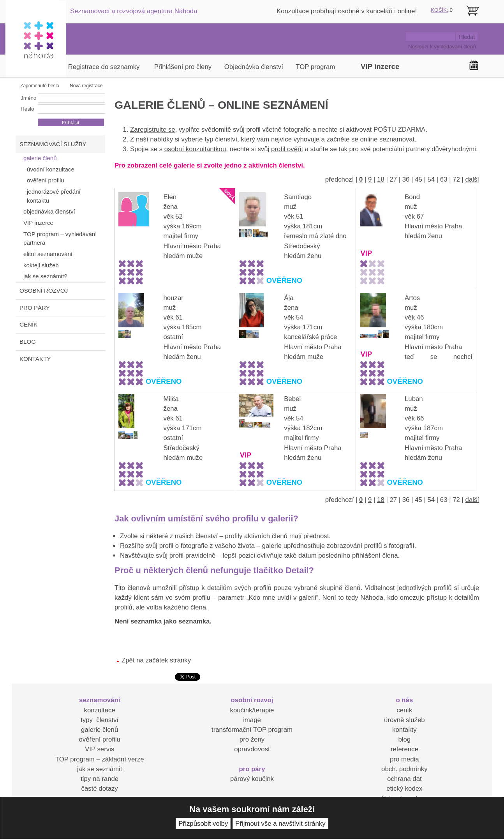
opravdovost (252, 749)
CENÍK (28, 324)
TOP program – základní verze (100, 759)
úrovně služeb (404, 720)
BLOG (28, 342)
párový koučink (252, 779)
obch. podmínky (404, 769)
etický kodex (404, 789)
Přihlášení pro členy (183, 67)
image (252, 720)
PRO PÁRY (35, 308)
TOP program (315, 67)
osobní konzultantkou (195, 149)
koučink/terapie (252, 710)
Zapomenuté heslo (40, 86)
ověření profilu (99, 739)
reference (404, 749)
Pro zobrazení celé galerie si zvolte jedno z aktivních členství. (210, 165)
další (472, 179)
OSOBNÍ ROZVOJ (44, 291)
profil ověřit (287, 149)
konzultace (100, 710)
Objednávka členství (254, 67)
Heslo (27, 109)
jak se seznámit (100, 769)
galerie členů (100, 730)
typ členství (221, 139)
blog (404, 739)
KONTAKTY (35, 359)
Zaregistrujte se (153, 130)
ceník (404, 710)
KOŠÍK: (440, 10)
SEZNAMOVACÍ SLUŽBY (53, 144)
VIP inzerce (380, 66)
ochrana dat (404, 779)
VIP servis (100, 749)
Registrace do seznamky (104, 67)
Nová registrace (86, 86)
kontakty (404, 730)
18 (381, 179)
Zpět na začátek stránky (156, 660)
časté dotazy (100, 789)
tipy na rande (100, 779)
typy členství (100, 720)
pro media (404, 759)
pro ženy (252, 739)
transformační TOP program (252, 730)
